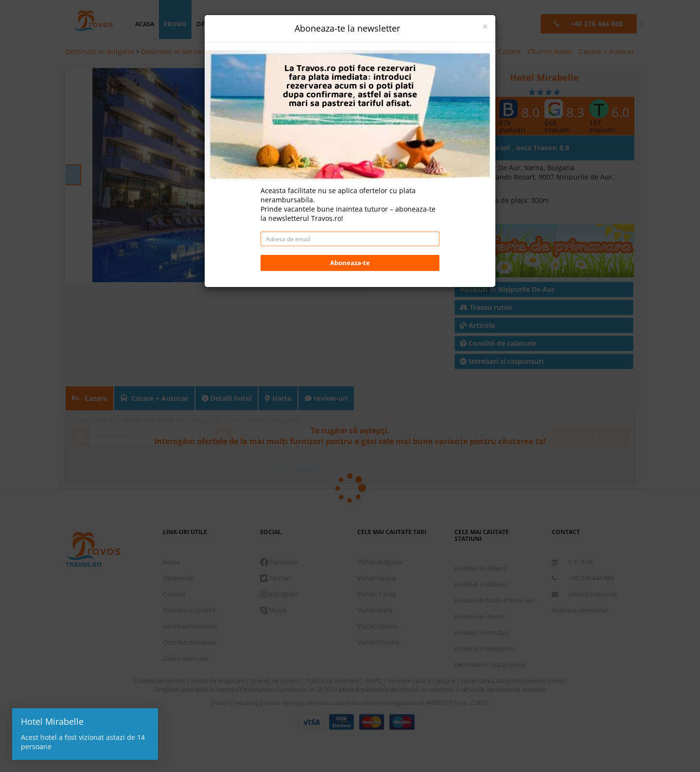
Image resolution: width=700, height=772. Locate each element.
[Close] (485, 27)
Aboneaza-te (350, 263)
